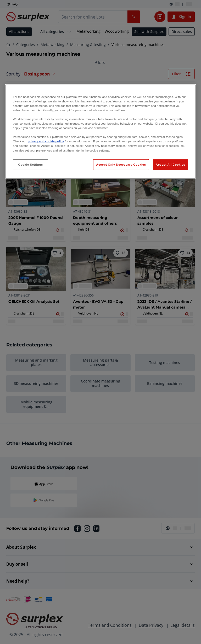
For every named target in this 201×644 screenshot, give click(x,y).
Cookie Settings (30, 164)
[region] (100, 132)
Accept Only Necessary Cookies (121, 164)
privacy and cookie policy (46, 141)
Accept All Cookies (171, 164)
